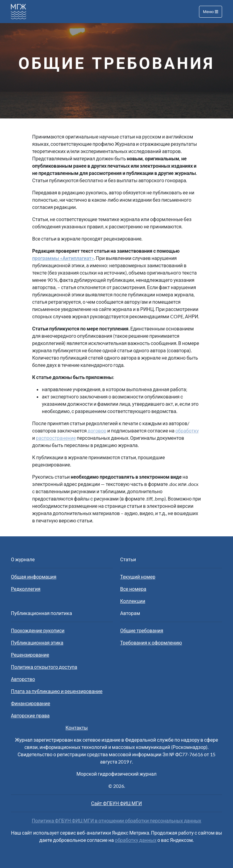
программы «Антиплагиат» (63, 258)
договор (97, 431)
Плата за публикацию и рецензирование (57, 691)
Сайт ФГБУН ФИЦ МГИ (116, 803)
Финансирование (30, 703)
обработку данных (135, 840)
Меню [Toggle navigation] (211, 12)
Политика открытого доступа (44, 667)
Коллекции (133, 601)
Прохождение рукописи (38, 630)
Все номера (133, 589)
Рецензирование (30, 655)
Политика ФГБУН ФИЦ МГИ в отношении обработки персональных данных (117, 820)
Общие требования (142, 630)
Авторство (23, 679)
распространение (56, 438)
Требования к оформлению (151, 642)
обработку (187, 431)
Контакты (77, 728)
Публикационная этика (37, 642)
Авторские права (30, 715)
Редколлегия (26, 589)
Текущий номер (138, 577)
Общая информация (34, 577)
